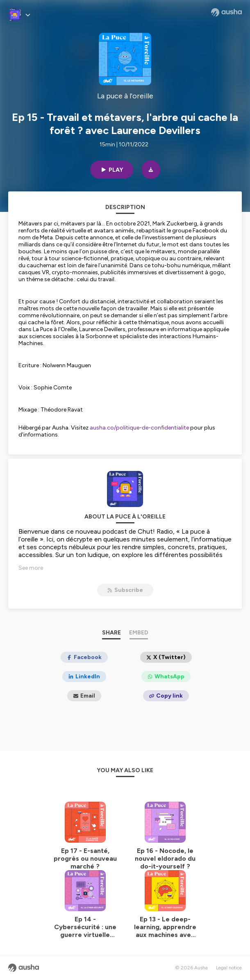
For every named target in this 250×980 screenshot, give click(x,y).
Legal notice (229, 968)
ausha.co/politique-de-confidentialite (139, 428)
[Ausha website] (226, 12)
